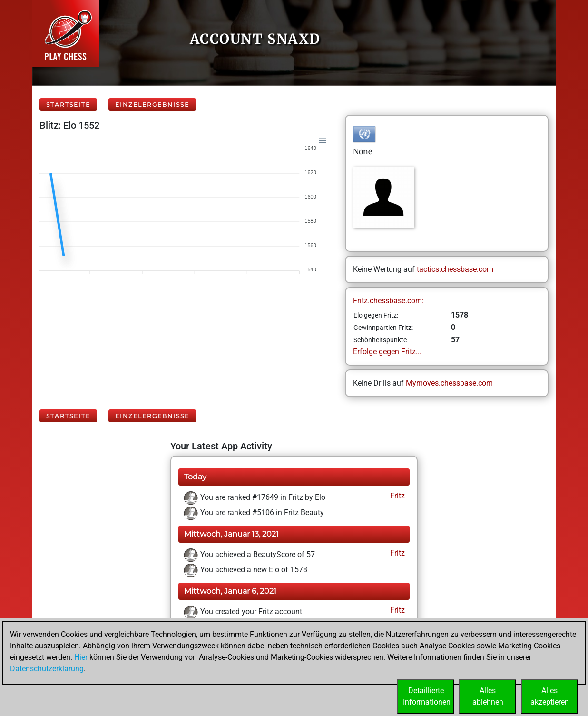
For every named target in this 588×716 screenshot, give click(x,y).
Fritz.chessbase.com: (388, 301)
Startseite (68, 104)
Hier (81, 657)
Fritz (397, 496)
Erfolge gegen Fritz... (387, 352)
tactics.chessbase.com (455, 269)
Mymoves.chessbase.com (449, 383)
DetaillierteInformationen (427, 696)
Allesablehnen (488, 696)
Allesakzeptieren (550, 696)
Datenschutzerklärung (47, 669)
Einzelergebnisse (152, 104)
